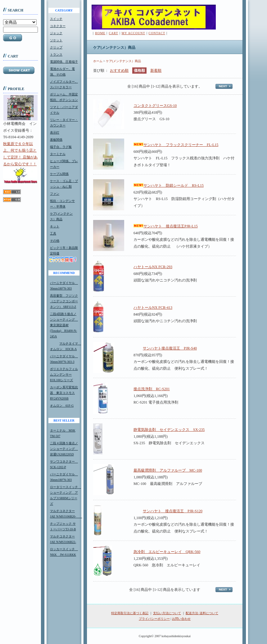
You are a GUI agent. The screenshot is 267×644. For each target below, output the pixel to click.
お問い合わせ (181, 619)
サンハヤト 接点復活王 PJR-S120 (168, 511)
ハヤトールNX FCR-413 (153, 308)
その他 (55, 241)
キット (55, 226)
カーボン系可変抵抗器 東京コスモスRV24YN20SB (64, 393)
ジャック (56, 33)
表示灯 (55, 132)
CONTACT (157, 33)
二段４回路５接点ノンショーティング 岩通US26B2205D (64, 449)
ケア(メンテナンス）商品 (123, 61)
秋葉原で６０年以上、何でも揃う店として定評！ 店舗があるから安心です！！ (20, 162)
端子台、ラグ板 (61, 147)
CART (113, 33)
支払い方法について (167, 613)
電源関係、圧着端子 (64, 62)
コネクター (58, 26)
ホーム (98, 61)
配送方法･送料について (202, 613)
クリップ (56, 47)
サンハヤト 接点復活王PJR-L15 (166, 226)
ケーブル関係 (59, 174)
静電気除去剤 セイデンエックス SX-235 (169, 430)
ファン (55, 194)
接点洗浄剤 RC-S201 (152, 389)
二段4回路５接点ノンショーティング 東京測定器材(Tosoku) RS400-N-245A (64, 325)
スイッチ (56, 19)
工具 (53, 233)
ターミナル (58, 154)
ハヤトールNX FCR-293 (153, 267)
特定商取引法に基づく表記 (130, 613)
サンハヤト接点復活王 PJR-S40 (165, 348)
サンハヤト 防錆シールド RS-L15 (169, 185)
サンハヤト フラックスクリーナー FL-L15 (176, 145)
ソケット (56, 40)
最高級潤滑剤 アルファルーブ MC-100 (168, 470)
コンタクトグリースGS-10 (155, 106)
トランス (56, 55)
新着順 (156, 71)
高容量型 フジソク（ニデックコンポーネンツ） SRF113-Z (64, 301)
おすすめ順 (119, 71)
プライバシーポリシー (154, 619)
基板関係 (56, 140)
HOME (100, 33)
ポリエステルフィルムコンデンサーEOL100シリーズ (64, 375)
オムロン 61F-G (62, 406)
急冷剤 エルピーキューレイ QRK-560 (167, 552)
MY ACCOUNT (133, 33)
